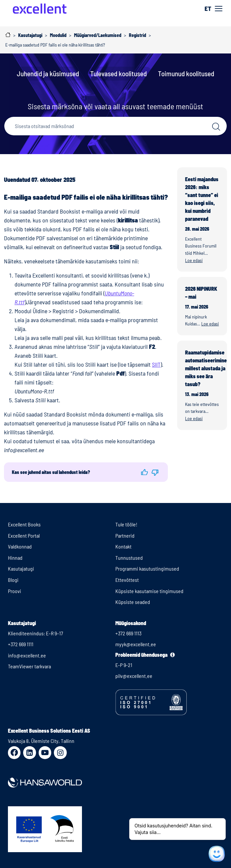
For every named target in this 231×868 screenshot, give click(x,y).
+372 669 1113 (128, 633)
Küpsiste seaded (133, 602)
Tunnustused (129, 558)
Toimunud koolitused (186, 73)
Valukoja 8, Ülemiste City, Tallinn (41, 741)
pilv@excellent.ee (134, 676)
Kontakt (123, 546)
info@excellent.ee (27, 655)
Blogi (13, 580)
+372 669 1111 (21, 644)
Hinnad (15, 558)
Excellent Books (24, 524)
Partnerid (125, 535)
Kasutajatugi (21, 568)
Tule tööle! (126, 524)
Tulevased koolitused (118, 73)
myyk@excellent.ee (136, 644)
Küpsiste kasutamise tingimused (149, 591)
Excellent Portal (24, 535)
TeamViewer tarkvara (29, 666)
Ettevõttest (127, 580)
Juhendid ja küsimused (48, 73)
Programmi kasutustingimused (147, 568)
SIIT (156, 364)
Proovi (15, 591)
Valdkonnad (20, 546)
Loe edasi (194, 260)
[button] (144, 472)
